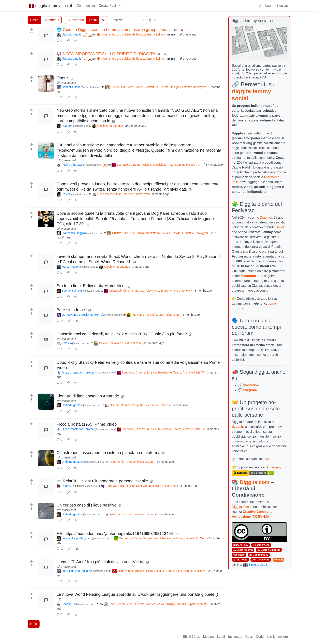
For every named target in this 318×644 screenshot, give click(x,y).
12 (60, 549)
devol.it (237, 427)
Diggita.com (255, 482)
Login (269, 6)
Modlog (278, 560)
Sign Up (282, 6)
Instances (235, 637)
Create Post (107, 6)
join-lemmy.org (277, 637)
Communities (86, 6)
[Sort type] (129, 20)
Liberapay (274, 467)
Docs (249, 637)
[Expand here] (46, 84)
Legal (221, 637)
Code (260, 637)
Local (93, 20)
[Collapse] (272, 21)
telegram (250, 390)
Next (34, 624)
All (104, 20)
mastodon (251, 385)
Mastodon (248, 276)
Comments (51, 20)
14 (60, 321)
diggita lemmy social (50, 6)
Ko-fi (266, 459)
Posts (34, 20)
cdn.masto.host (66, 83)
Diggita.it (266, 217)
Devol (280, 227)
